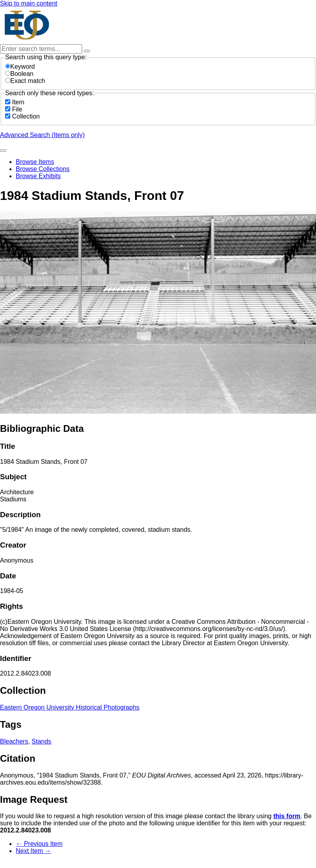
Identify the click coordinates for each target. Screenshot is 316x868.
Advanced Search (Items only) (42, 135)
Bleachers (14, 741)
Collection (26, 116)
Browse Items (35, 162)
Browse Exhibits (38, 176)
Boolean (19, 74)
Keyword (20, 67)
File (17, 109)
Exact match (25, 81)
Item (18, 102)
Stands (41, 741)
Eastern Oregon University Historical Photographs (70, 707)
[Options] (87, 51)
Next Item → (33, 851)
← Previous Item (39, 844)
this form (287, 816)
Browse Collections (43, 169)
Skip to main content (29, 3)
